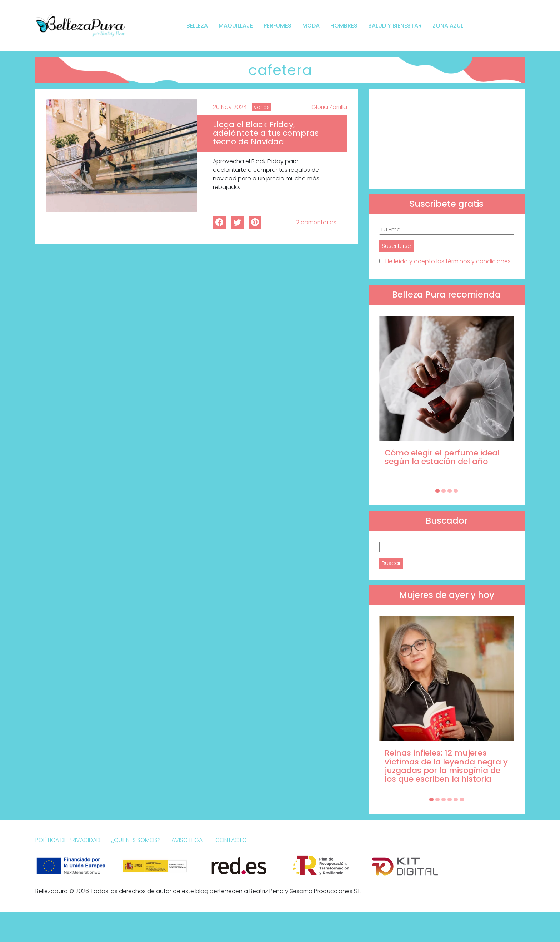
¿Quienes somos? (136, 840)
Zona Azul (448, 26)
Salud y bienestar (395, 26)
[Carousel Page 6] (462, 799)
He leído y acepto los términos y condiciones (448, 261)
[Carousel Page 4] (456, 491)
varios (262, 107)
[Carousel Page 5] (456, 799)
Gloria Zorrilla (329, 107)
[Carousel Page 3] (450, 491)
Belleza (197, 26)
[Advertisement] (447, 139)
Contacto (231, 840)
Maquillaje (236, 26)
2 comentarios (316, 222)
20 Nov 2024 (230, 107)
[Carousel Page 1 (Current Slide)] (437, 491)
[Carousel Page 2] (444, 491)
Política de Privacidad (68, 840)
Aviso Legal (188, 840)
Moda (311, 26)
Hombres (344, 26)
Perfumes (277, 26)
